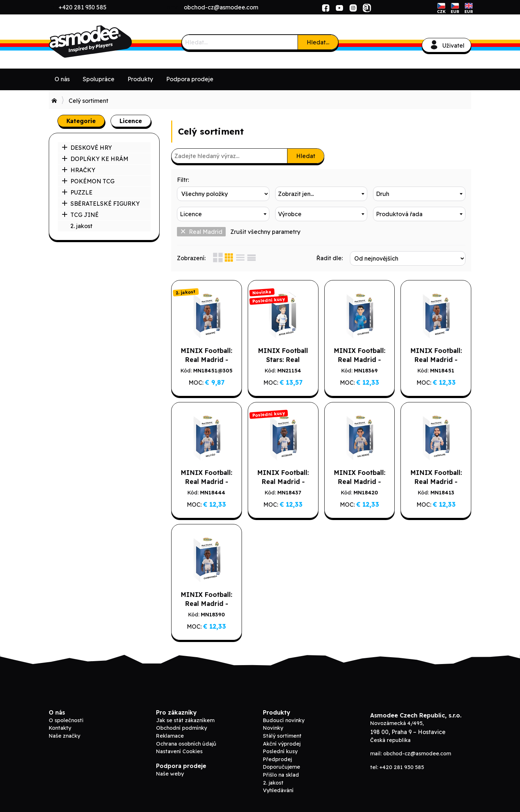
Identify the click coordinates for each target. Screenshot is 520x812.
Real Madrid (201, 232)
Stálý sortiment (282, 736)
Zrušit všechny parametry (265, 232)
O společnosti (66, 720)
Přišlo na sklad (281, 775)
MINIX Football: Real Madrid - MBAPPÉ (436, 359)
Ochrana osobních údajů (186, 744)
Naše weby (170, 774)
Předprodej (277, 759)
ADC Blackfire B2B (103, 42)
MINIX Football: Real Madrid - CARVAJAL (436, 481)
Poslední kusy (280, 751)
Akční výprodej (282, 744)
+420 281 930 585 (83, 7)
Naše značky (64, 736)
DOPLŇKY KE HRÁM (95, 159)
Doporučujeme (281, 767)
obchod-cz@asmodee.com (221, 7)
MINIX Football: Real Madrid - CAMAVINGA (206, 603)
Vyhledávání (278, 790)
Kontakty (60, 728)
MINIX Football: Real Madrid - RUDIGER (283, 481)
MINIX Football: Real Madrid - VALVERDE (359, 481)
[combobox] (321, 194)
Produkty (140, 79)
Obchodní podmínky (181, 728)
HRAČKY (79, 170)
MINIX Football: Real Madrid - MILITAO (206, 481)
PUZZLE (77, 192)
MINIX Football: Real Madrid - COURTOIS (359, 359)
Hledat (306, 156)
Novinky (273, 728)
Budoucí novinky (284, 720)
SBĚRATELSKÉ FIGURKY (101, 204)
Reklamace (170, 736)
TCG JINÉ (80, 215)
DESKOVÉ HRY (87, 148)
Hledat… (318, 42)
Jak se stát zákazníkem (185, 720)
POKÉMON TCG (88, 181)
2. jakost (81, 226)
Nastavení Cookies (179, 751)
